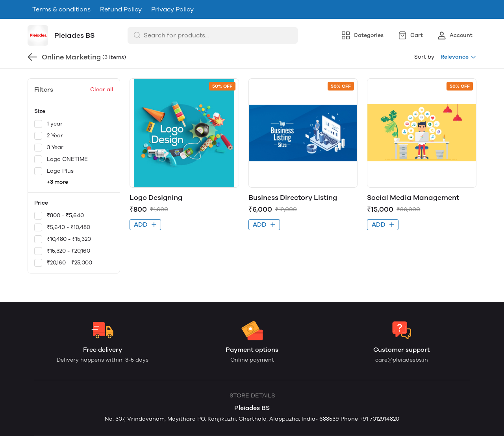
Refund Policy (121, 9)
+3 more (57, 182)
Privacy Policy (172, 9)
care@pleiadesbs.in (402, 360)
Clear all (102, 90)
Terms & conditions (61, 9)
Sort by (424, 57)
